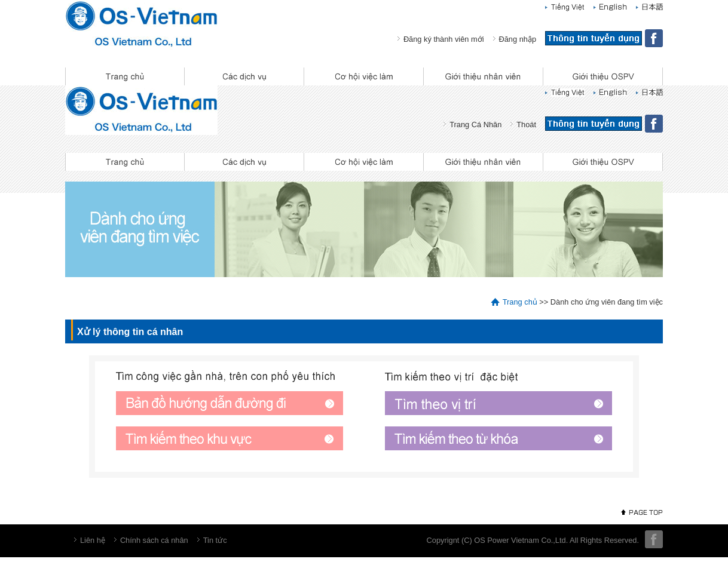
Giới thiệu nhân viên (484, 76)
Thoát (526, 125)
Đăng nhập (518, 39)
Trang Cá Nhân (475, 125)
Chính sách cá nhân (154, 540)
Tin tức (215, 540)
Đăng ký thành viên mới (444, 39)
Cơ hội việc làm (364, 76)
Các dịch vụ (244, 76)
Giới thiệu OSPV (603, 76)
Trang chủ (125, 76)
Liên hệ (93, 540)
